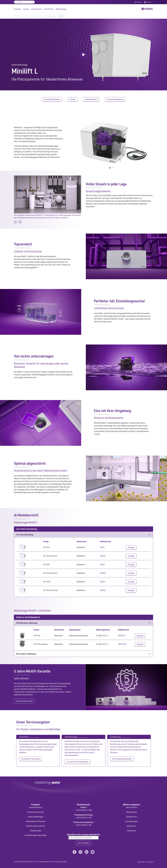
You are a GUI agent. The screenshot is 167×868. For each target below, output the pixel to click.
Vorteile (73, 99)
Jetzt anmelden (83, 843)
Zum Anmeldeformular (24, 701)
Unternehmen (36, 9)
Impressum (131, 831)
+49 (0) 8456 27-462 (83, 825)
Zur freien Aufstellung (25, 535)
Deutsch (149, 2)
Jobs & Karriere (131, 807)
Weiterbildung (61, 9)
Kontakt (139, 2)
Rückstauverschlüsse (36, 812)
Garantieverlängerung (115, 99)
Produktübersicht (36, 807)
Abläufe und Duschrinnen (36, 826)
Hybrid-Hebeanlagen (36, 817)
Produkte (17, 9)
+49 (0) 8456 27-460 (83, 810)
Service (26, 9)
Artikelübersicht (91, 99)
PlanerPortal (49, 9)
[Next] (20, 222)
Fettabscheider (36, 831)
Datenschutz (131, 826)
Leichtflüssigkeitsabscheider (36, 835)
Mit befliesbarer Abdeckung (27, 623)
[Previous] (15, 222)
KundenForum (131, 817)
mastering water (131, 821)
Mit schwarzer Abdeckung (26, 654)
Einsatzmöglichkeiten (52, 99)
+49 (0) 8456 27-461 (83, 818)
